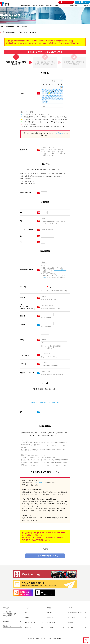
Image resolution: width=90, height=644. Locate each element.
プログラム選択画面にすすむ (45, 556)
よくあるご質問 (51, 623)
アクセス (27, 613)
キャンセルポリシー (60, 270)
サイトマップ (72, 618)
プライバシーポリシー (74, 608)
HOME (2, 27)
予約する (83, 2)
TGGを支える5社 (8, 616)
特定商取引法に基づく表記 (75, 613)
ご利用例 (27, 618)
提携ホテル (28, 628)
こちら (45, 278)
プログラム (28, 608)
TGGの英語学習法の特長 (10, 614)
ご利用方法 (6, 621)
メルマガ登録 (50, 628)
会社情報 (71, 628)
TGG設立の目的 (7, 612)
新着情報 (71, 623)
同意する (45, 549)
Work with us (50, 618)
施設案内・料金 (7, 626)
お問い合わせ (60, 133)
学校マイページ (67, 2)
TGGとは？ (6, 608)
